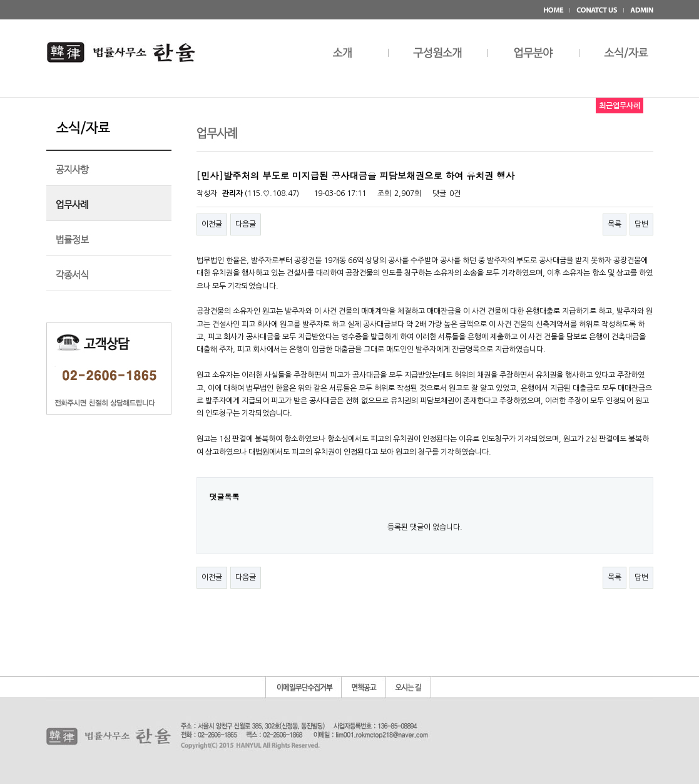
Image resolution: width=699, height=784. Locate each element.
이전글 (212, 224)
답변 (641, 224)
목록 (615, 224)
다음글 (246, 224)
